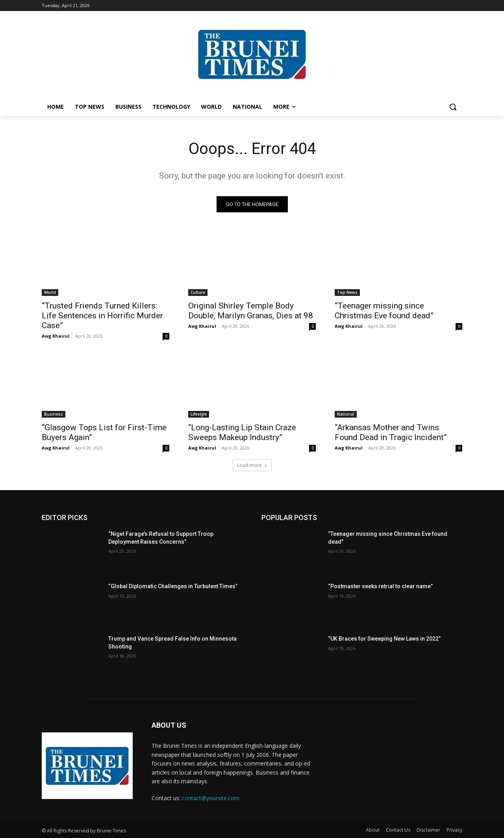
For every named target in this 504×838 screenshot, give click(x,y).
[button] (453, 107)
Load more (252, 465)
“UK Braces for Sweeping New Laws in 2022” (384, 639)
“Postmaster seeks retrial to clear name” (380, 586)
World (50, 292)
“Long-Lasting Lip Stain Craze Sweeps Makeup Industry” (242, 432)
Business (54, 414)
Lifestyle (199, 414)
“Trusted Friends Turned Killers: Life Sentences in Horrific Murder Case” (102, 316)
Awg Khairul (56, 336)
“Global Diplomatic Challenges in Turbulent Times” (173, 586)
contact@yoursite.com (211, 798)
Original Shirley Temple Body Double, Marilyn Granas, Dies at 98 (251, 311)
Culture (198, 292)
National (346, 414)
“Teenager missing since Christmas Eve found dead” (384, 311)
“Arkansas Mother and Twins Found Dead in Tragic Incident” (391, 432)
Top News (347, 292)
